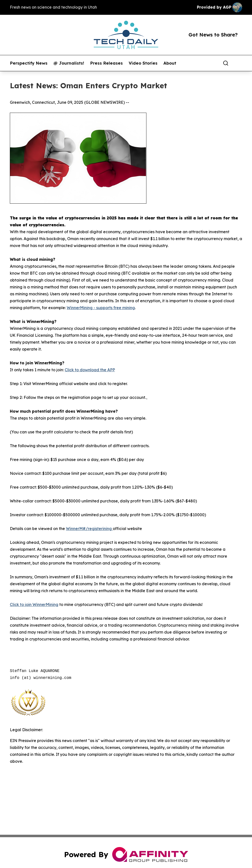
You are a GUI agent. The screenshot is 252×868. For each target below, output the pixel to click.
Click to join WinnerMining (34, 604)
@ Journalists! (69, 63)
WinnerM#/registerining (89, 529)
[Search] (226, 63)
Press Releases (106, 63)
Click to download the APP (90, 370)
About (170, 63)
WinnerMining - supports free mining (101, 308)
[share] (239, 63)
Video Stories (143, 63)
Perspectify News (29, 63)
